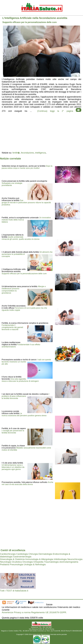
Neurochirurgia (75, 559)
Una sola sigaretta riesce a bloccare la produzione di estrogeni (20, 380)
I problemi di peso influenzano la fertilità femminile (26, 396)
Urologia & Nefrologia (35, 564)
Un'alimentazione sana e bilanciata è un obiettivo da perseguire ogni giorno (13, 467)
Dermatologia (45, 554)
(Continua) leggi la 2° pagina (55, 111)
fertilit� (16, 153)
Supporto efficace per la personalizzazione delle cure (24, 274)
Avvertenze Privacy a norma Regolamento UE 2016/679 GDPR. (34, 612)
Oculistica (17, 562)
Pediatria (5, 564)
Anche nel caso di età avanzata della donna (27, 483)
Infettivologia (60, 559)
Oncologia (28, 562)
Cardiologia (22, 554)
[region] (41, 131)
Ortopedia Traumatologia (46, 562)
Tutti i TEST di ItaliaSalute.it (14, 591)
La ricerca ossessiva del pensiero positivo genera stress (24, 414)
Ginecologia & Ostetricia (12, 559)
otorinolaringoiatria (69, 562)
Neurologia (6, 562)
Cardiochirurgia (8, 554)
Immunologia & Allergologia (39, 559)
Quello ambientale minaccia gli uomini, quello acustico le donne (21, 238)
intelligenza (40, 153)
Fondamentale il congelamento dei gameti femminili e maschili (12, 327)
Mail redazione (41, 633)
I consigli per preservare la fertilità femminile (13, 432)
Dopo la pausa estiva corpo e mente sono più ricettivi (27, 167)
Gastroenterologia (22, 557)
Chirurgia (33, 554)
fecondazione (27, 153)
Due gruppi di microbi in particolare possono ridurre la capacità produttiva (26, 203)
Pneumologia (16, 564)
